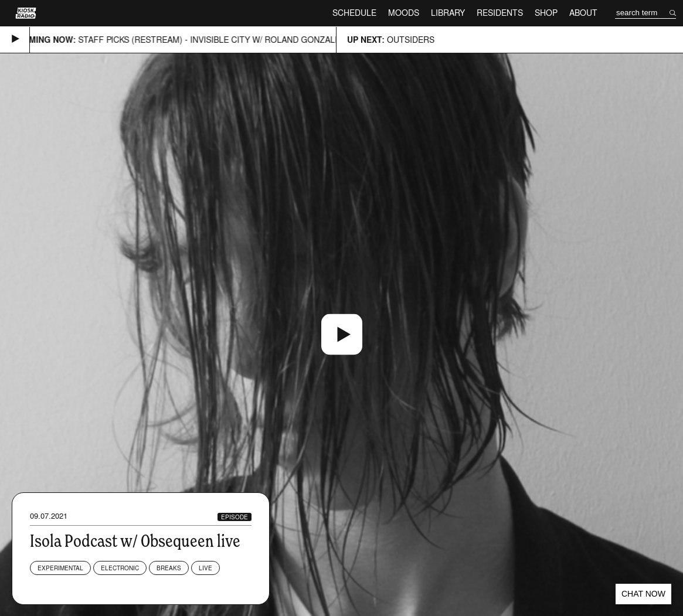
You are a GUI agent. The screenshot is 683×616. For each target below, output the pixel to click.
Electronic (120, 568)
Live (205, 568)
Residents (500, 13)
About (583, 13)
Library (448, 13)
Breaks (169, 568)
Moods (404, 13)
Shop (546, 13)
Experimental (60, 568)
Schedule (354, 13)
